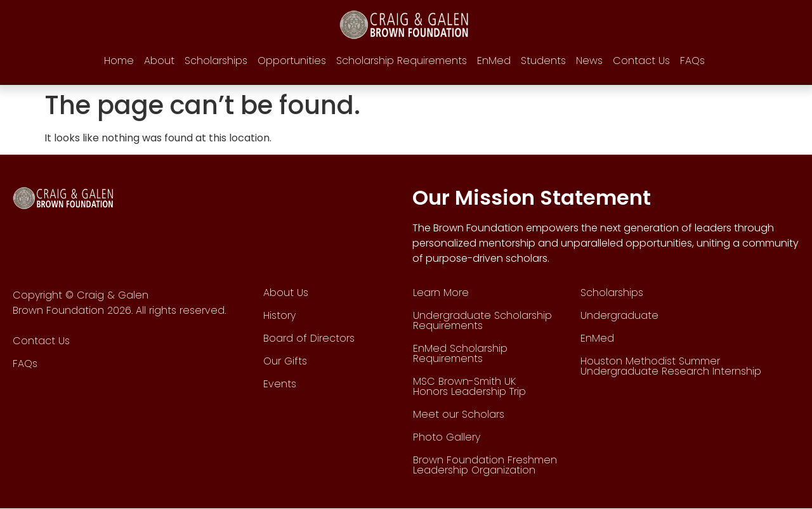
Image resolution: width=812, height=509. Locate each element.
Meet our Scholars (459, 414)
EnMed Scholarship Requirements (460, 353)
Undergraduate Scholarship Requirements (482, 320)
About (159, 61)
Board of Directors (309, 338)
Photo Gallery (447, 437)
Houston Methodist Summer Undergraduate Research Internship (671, 366)
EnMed (494, 61)
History (279, 315)
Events (280, 384)
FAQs (692, 61)
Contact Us (641, 61)
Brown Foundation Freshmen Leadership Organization (485, 465)
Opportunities (292, 61)
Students (543, 61)
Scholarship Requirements (402, 61)
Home (119, 61)
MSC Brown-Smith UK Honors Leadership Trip (469, 386)
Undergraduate (619, 315)
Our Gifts (285, 361)
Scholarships (216, 61)
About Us (286, 293)
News (589, 61)
